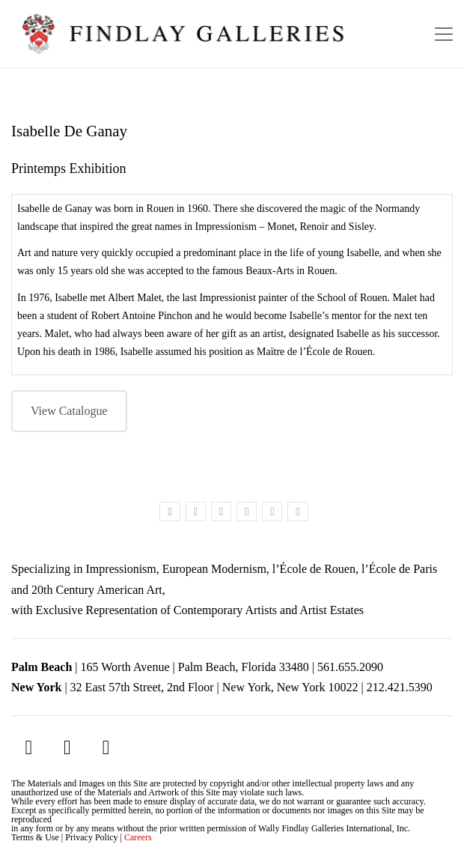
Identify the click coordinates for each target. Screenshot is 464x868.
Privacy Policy (91, 837)
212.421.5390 (400, 687)
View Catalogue (69, 411)
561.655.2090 (350, 667)
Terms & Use (35, 837)
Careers (138, 837)
